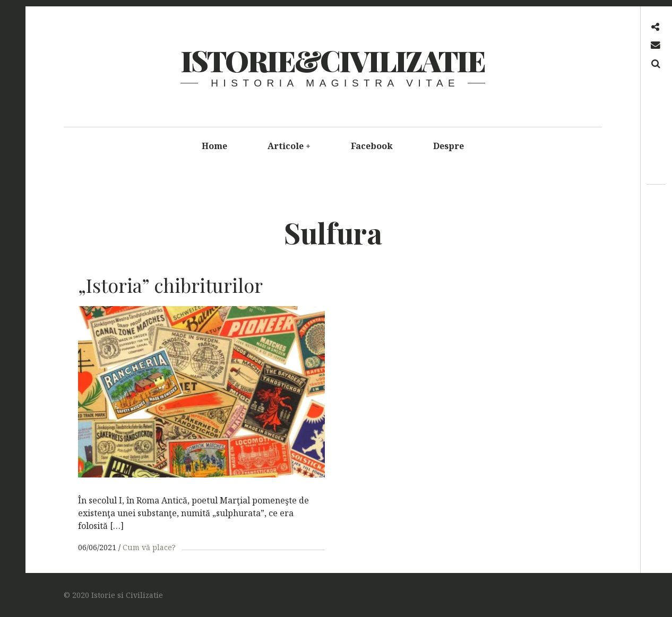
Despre (449, 146)
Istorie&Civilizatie (333, 60)
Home (214, 146)
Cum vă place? (149, 547)
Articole (289, 146)
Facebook (372, 146)
